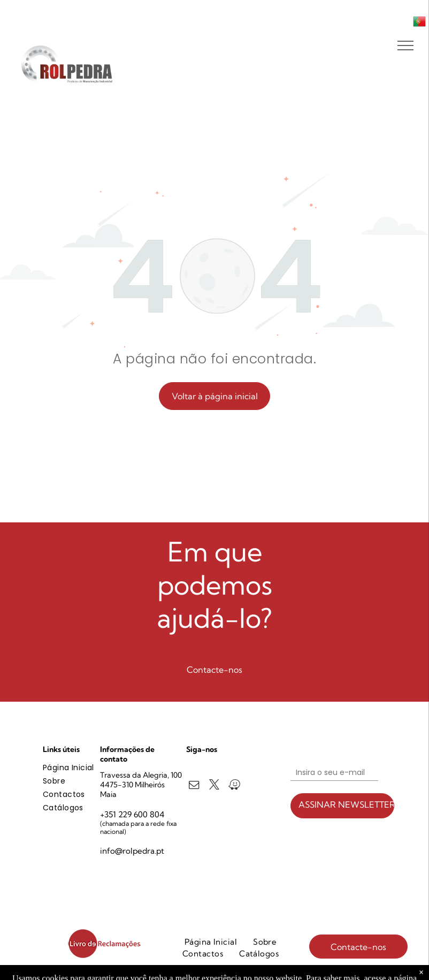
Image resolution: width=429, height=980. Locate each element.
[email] (194, 786)
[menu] (405, 45)
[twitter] (214, 786)
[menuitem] (81, 768)
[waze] (235, 786)
